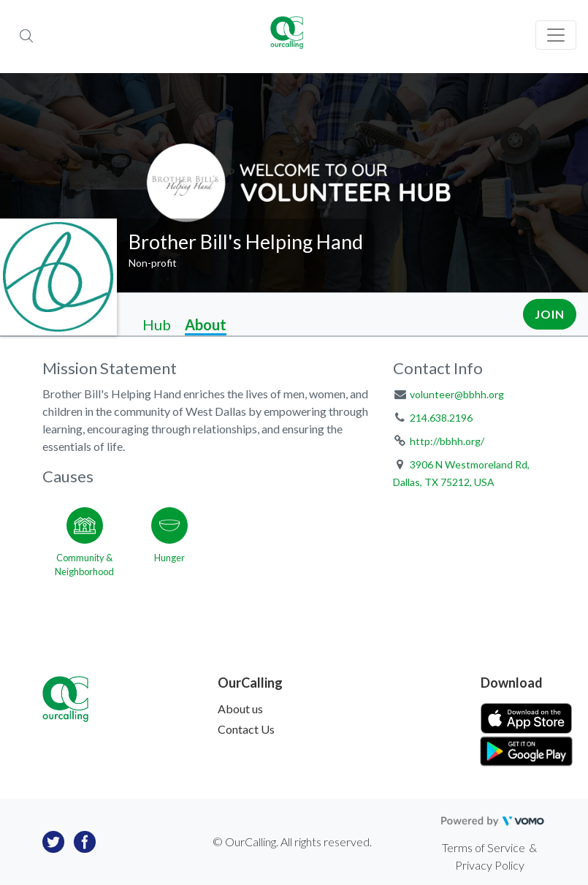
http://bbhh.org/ (447, 441)
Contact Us (246, 729)
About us (240, 709)
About (206, 324)
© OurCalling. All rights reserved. (292, 842)
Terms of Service (484, 847)
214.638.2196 (441, 418)
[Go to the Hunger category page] (169, 539)
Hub (157, 324)
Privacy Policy (490, 865)
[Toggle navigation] (556, 35)
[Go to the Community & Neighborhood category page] (85, 539)
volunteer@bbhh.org (457, 394)
